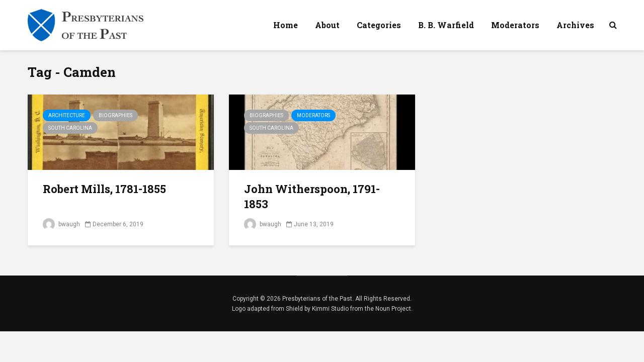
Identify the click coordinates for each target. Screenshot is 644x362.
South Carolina (70, 128)
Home (286, 25)
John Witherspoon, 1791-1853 (312, 196)
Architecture (67, 115)
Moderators (515, 25)
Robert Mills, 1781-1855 (104, 189)
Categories (379, 25)
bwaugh (61, 224)
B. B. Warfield (446, 25)
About (327, 25)
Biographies (115, 115)
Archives (575, 25)
